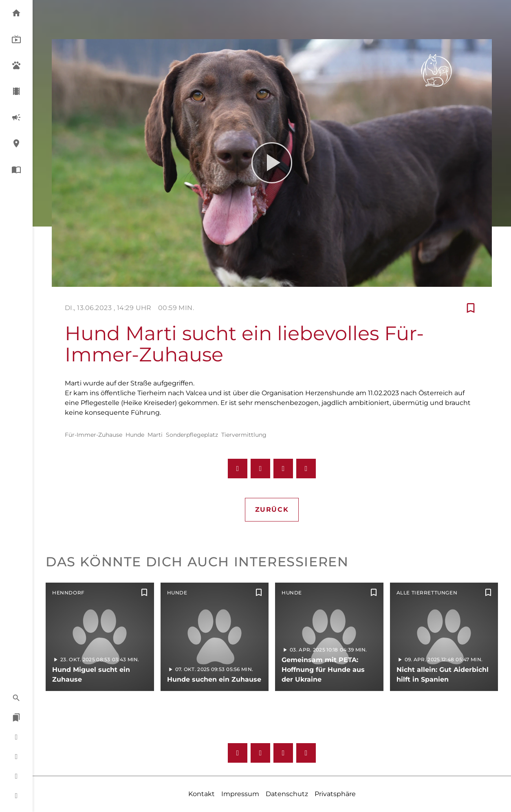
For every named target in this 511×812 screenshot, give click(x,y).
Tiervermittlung (244, 435)
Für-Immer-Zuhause (94, 435)
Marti (155, 435)
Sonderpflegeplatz (192, 435)
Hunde (135, 435)
